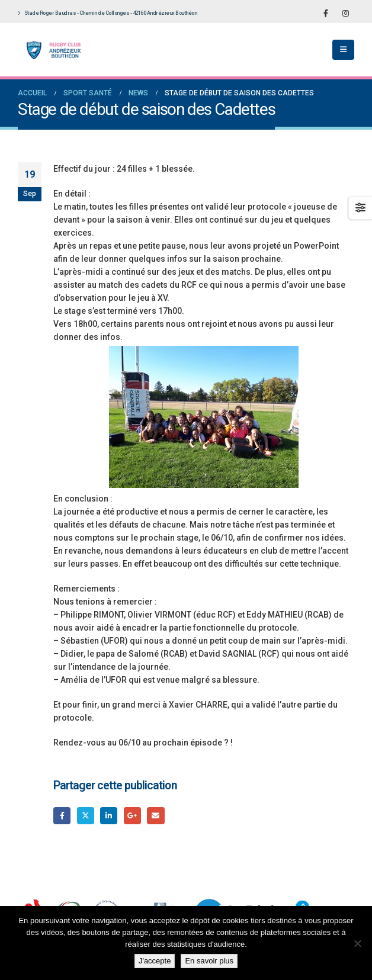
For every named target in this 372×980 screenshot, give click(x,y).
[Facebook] (326, 13)
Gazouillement (86, 816)
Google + (132, 816)
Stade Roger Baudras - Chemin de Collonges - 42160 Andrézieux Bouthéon (107, 13)
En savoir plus (209, 961)
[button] (343, 50)
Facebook (62, 816)
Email (155, 816)
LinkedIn (109, 816)
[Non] (357, 943)
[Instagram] (345, 13)
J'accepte (155, 961)
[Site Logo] (50, 50)
